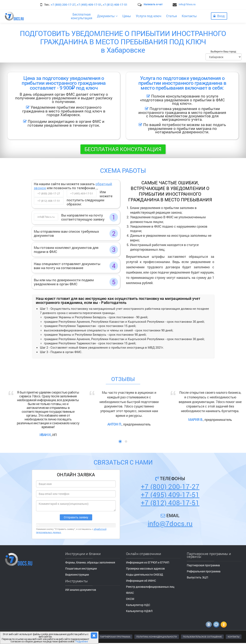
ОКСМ (130, 599)
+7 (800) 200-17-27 (63, 5)
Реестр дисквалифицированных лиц (150, 587)
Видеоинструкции (77, 575)
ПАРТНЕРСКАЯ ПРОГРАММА (115, 637)
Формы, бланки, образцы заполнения (90, 562)
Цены (127, 16)
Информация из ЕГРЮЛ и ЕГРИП (148, 562)
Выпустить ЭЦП (197, 577)
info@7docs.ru (187, 4)
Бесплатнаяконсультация (82, 16)
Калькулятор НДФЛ (139, 611)
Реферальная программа (204, 571)
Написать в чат (153, 4)
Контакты (189, 16)
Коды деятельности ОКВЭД (145, 575)
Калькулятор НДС (138, 605)
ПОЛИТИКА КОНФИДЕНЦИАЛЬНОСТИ (157, 637)
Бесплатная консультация (123, 149)
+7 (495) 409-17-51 (89, 5)
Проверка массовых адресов (145, 568)
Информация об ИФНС (141, 581)
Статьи (172, 16)
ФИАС (130, 593)
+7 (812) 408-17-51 (115, 5)
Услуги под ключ (149, 16)
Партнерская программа (203, 565)
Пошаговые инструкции (81, 568)
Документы (107, 16)
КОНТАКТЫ (234, 637)
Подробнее (82, 641)
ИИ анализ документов (81, 590)
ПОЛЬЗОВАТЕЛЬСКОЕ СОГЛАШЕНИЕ (202, 637)
